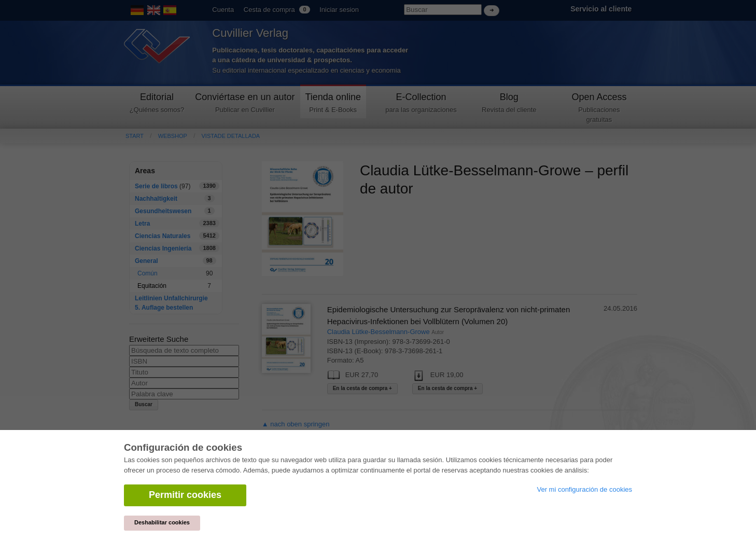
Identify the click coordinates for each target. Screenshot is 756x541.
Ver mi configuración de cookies (584, 489)
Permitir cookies (185, 495)
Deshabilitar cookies (162, 522)
